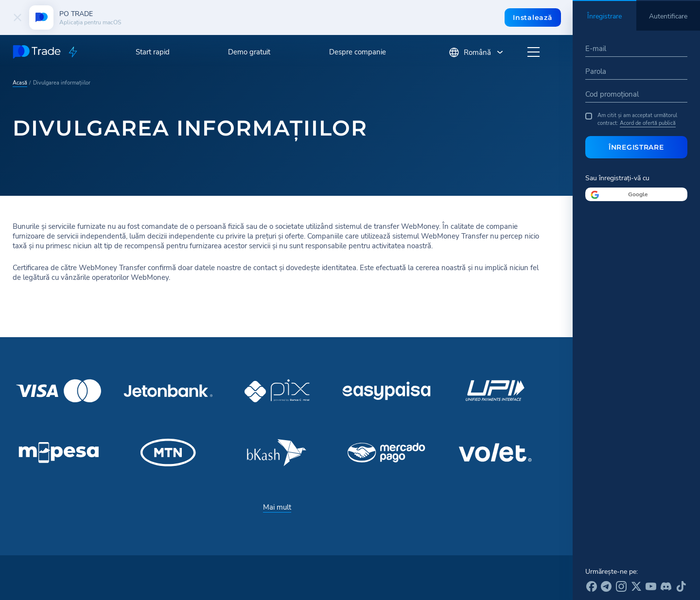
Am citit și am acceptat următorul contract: (631, 119)
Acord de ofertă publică (648, 123)
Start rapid (153, 52)
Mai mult (277, 507)
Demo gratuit (249, 52)
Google (638, 194)
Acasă (20, 82)
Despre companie (358, 52)
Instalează (533, 17)
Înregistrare (636, 147)
